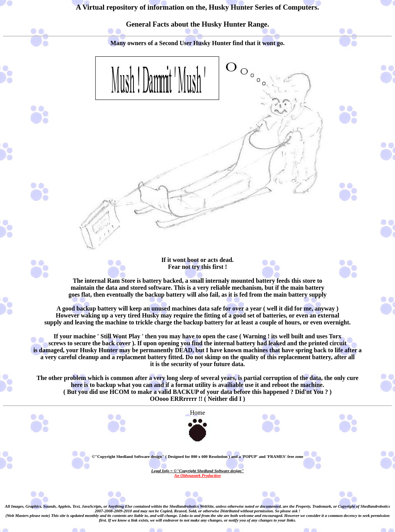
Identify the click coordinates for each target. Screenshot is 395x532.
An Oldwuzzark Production (197, 475)
